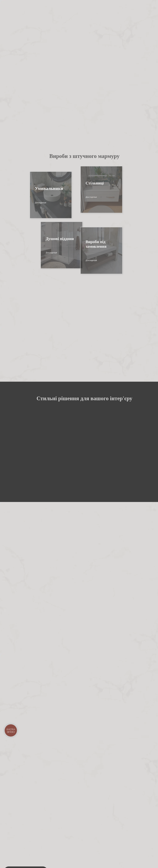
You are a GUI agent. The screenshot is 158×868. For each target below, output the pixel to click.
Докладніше (35, 203)
